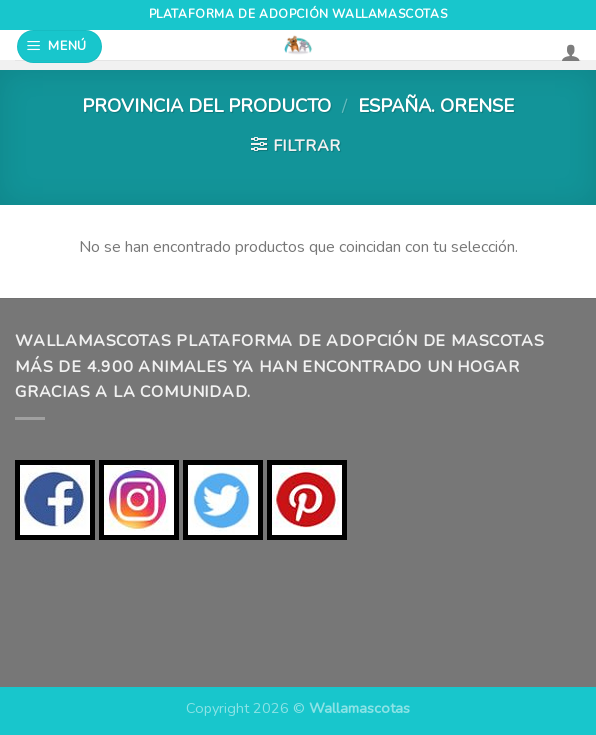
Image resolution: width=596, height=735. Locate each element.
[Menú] (60, 46)
